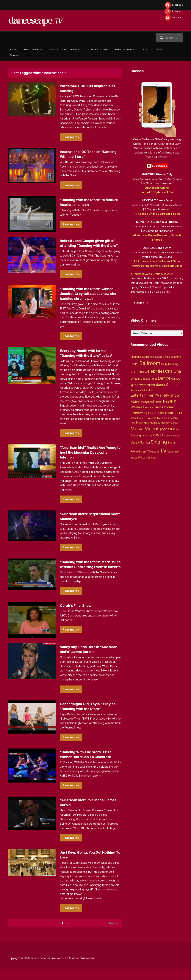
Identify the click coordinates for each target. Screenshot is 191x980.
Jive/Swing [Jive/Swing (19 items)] (139, 413)
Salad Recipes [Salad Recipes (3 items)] (172, 436)
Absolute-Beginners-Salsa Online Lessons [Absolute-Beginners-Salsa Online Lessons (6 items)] (156, 357)
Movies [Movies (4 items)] (175, 423)
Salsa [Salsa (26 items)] (135, 442)
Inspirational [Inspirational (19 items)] (164, 407)
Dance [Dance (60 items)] (164, 378)
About (159, 49)
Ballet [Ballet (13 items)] (135, 364)
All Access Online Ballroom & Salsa (157, 214)
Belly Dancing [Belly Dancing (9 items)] (170, 364)
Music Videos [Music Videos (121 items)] (145, 429)
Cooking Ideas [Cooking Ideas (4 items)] (149, 379)
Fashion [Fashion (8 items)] (136, 402)
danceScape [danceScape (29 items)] (166, 385)
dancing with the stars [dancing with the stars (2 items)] (142, 390)
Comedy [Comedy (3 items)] (135, 379)
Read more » (71, 137)
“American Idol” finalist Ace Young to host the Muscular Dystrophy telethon (85, 457)
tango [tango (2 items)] (144, 452)
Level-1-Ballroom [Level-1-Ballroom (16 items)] (161, 413)
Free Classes (32, 49)
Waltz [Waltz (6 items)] (141, 458)
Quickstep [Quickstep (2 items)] (147, 436)
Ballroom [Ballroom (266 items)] (150, 363)
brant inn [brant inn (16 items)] (137, 371)
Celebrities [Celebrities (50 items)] (154, 371)
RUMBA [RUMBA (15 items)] (158, 435)
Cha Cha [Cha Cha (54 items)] (173, 371)
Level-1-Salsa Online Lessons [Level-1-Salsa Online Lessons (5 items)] (155, 418)
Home (13, 49)
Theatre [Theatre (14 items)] (153, 451)
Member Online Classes (63, 49)
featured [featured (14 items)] (148, 401)
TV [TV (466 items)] (163, 451)
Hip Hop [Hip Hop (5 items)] (150, 407)
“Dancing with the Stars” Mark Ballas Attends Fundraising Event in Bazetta (90, 572)
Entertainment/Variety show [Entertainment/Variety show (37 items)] (155, 395)
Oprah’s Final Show (77, 615)
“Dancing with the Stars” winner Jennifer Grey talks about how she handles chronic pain (89, 298)
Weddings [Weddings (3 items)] (151, 458)
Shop (145, 49)
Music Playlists (124, 49)
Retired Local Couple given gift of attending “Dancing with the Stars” (91, 246)
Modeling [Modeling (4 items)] (155, 423)
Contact (15, 55)
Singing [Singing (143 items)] (159, 442)
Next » (112, 933)
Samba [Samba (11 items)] (145, 443)
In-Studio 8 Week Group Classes (151, 274)
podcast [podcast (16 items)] (166, 429)
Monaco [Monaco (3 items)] (165, 423)
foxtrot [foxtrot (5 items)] (158, 402)
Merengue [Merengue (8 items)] (143, 423)
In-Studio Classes (98, 49)
